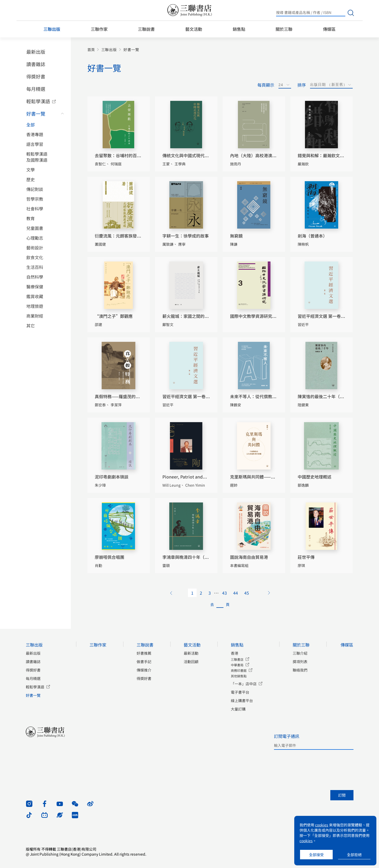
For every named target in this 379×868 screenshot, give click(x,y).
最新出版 (36, 52)
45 (247, 593)
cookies (322, 825)
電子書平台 (240, 692)
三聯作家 (99, 29)
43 (225, 593)
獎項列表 (300, 662)
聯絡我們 (300, 670)
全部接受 (316, 855)
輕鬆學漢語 (38, 101)
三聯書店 (237, 659)
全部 (31, 125)
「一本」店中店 (244, 684)
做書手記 (144, 662)
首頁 (91, 50)
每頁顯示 (266, 85)
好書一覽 (36, 114)
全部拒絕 (354, 855)
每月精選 (36, 89)
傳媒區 (329, 29)
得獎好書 (36, 76)
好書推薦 (144, 653)
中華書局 (237, 665)
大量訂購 (238, 709)
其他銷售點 (239, 676)
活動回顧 (191, 662)
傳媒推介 (144, 670)
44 (236, 593)
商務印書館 (239, 670)
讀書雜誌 (36, 64)
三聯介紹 (300, 653)
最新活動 (191, 653)
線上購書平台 (242, 701)
